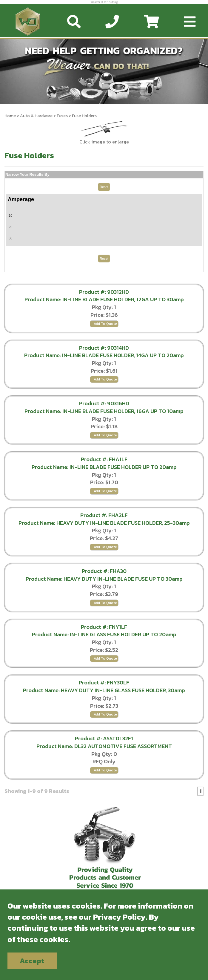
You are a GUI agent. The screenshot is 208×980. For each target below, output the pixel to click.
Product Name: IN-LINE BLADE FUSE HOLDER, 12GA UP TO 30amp (104, 299)
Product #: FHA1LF (104, 459)
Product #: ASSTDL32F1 (104, 738)
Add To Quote (105, 324)
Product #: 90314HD (104, 348)
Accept (32, 961)
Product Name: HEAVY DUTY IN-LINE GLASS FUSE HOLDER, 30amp (104, 690)
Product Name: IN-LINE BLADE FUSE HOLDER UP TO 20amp (104, 467)
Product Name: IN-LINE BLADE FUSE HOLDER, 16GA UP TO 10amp (104, 411)
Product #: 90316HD (104, 403)
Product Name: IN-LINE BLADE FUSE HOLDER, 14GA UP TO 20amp (104, 355)
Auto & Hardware (36, 116)
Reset (104, 187)
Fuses (62, 116)
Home (10, 116)
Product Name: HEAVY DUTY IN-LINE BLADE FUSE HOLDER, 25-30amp (104, 523)
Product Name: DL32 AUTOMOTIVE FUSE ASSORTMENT (104, 746)
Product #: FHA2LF (104, 515)
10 (10, 215)
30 (10, 238)
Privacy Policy (119, 917)
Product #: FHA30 (104, 571)
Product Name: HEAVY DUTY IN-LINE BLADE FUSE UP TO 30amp (104, 579)
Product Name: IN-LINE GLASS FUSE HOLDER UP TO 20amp (104, 634)
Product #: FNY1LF (104, 627)
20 (10, 227)
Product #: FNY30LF (104, 682)
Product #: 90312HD (104, 292)
